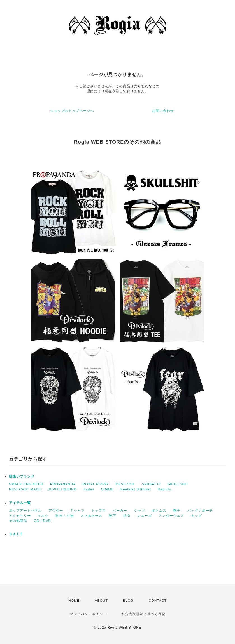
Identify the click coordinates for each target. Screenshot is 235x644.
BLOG (128, 601)
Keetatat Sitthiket (136, 489)
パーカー (120, 511)
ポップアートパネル (25, 511)
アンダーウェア (171, 516)
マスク (43, 516)
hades (89, 489)
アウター (56, 511)
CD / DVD (42, 521)
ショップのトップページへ (72, 111)
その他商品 (18, 521)
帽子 (177, 511)
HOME (74, 601)
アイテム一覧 (20, 503)
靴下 (113, 516)
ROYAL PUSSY (96, 484)
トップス (99, 511)
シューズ (145, 516)
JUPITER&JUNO (62, 489)
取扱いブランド (22, 476)
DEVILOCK (125, 484)
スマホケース (91, 516)
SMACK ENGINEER (26, 484)
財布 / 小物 (65, 516)
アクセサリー (20, 516)
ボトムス (159, 511)
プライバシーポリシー (88, 614)
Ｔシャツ (77, 511)
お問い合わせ (163, 111)
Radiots (164, 489)
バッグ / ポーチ (200, 511)
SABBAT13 (151, 484)
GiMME (107, 489)
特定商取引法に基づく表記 (143, 614)
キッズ (196, 516)
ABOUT (101, 601)
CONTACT (158, 601)
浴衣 (127, 516)
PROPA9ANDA (63, 484)
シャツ (140, 511)
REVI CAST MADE (25, 489)
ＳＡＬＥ (16, 534)
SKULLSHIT (178, 484)
